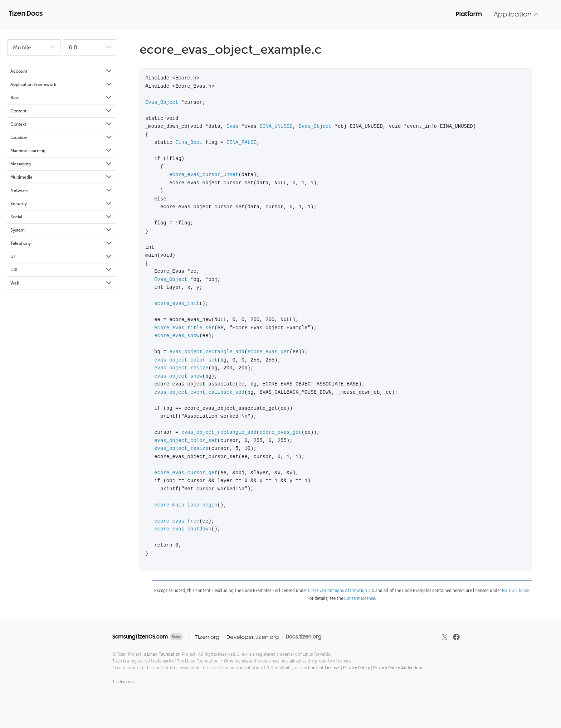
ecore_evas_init (177, 303)
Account (62, 71)
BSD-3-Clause (515, 590)
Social (62, 217)
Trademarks (123, 682)
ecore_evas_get (269, 352)
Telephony (62, 243)
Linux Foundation (164, 654)
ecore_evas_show (177, 336)
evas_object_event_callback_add (199, 392)
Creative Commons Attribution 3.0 (341, 590)
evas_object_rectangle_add (207, 352)
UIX (62, 270)
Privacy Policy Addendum (398, 668)
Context (62, 124)
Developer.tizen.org (253, 637)
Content (62, 111)
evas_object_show (178, 376)
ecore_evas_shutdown (183, 529)
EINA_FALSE (242, 142)
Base (62, 98)
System (62, 230)
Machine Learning (62, 151)
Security (62, 204)
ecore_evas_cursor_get (186, 473)
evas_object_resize (181, 368)
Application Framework (62, 84)
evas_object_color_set (186, 360)
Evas (233, 126)
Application (516, 14)
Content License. (324, 668)
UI (62, 257)
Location (62, 137)
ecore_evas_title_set (184, 328)
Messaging (62, 164)
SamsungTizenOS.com (140, 637)
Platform (469, 14)
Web (62, 283)
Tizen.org (207, 637)
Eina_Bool (189, 142)
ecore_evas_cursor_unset (204, 174)
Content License (360, 598)
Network (62, 190)
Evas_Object (162, 102)
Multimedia (62, 177)
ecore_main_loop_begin (186, 505)
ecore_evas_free (177, 521)
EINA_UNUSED (276, 126)
